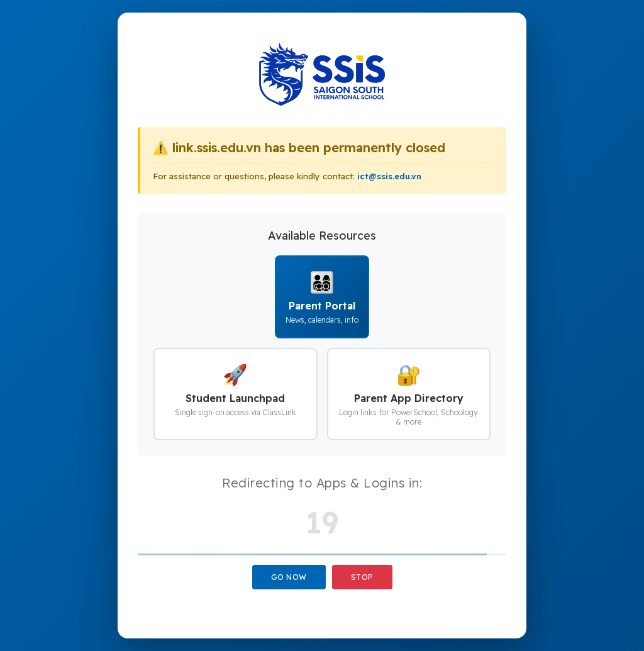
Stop (362, 577)
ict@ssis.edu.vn (389, 176)
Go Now (289, 577)
